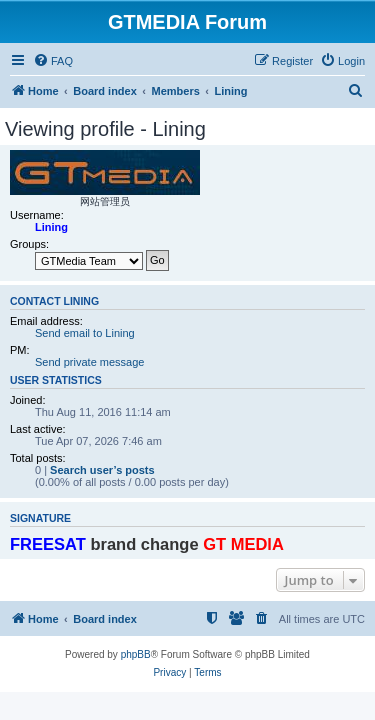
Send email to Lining (85, 333)
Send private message (89, 362)
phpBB (136, 654)
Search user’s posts (102, 470)
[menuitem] (53, 61)
